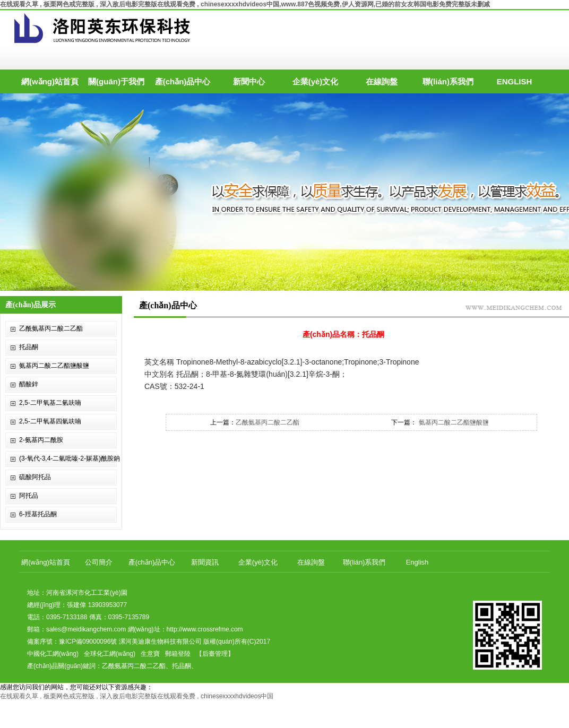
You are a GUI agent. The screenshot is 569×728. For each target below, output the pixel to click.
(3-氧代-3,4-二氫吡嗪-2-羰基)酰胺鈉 (70, 458)
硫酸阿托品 (35, 477)
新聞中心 (249, 81)
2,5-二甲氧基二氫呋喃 (50, 403)
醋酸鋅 (29, 384)
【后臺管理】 (215, 654)
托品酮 (29, 347)
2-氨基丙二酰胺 (41, 440)
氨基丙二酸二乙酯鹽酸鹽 (54, 366)
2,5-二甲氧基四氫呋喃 (50, 421)
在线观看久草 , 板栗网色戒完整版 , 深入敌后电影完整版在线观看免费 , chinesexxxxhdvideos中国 (137, 696)
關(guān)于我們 (116, 81)
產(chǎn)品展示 (31, 305)
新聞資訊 (205, 562)
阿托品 (29, 496)
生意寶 (150, 654)
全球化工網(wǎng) (110, 654)
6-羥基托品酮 (38, 514)
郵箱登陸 (178, 654)
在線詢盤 (382, 81)
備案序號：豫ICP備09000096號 (72, 642)
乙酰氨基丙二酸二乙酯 (51, 328)
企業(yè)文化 (316, 81)
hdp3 (284, 192)
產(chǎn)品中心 (183, 81)
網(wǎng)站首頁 (50, 81)
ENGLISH (515, 81)
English (417, 562)
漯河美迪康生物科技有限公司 (160, 642)
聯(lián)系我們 (448, 81)
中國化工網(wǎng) (53, 654)
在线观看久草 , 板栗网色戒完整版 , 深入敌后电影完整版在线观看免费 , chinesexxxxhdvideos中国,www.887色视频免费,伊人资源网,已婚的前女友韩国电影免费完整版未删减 (245, 4)
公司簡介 (99, 562)
